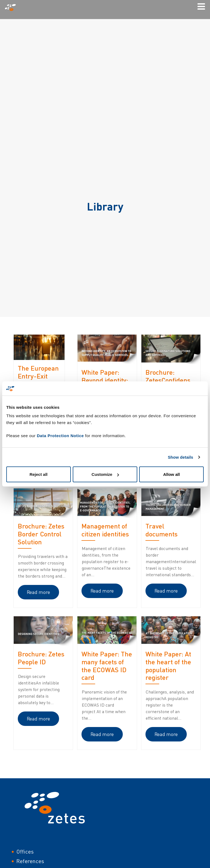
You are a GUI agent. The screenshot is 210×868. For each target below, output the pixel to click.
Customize (105, 474)
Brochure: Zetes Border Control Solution (41, 534)
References (30, 861)
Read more (38, 592)
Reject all (39, 474)
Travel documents (161, 530)
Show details (181, 457)
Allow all (172, 474)
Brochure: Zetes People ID (41, 658)
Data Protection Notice (60, 436)
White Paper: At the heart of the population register (168, 666)
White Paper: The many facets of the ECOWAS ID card (107, 666)
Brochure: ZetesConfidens (168, 376)
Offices (25, 852)
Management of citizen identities (105, 530)
